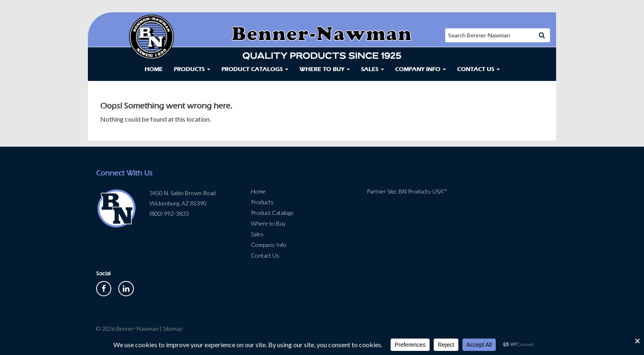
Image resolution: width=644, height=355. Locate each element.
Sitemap (173, 328)
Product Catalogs (255, 69)
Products (192, 69)
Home (154, 69)
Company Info (421, 69)
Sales (373, 69)
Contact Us (478, 69)
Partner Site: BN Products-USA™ (407, 191)
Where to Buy (325, 69)
